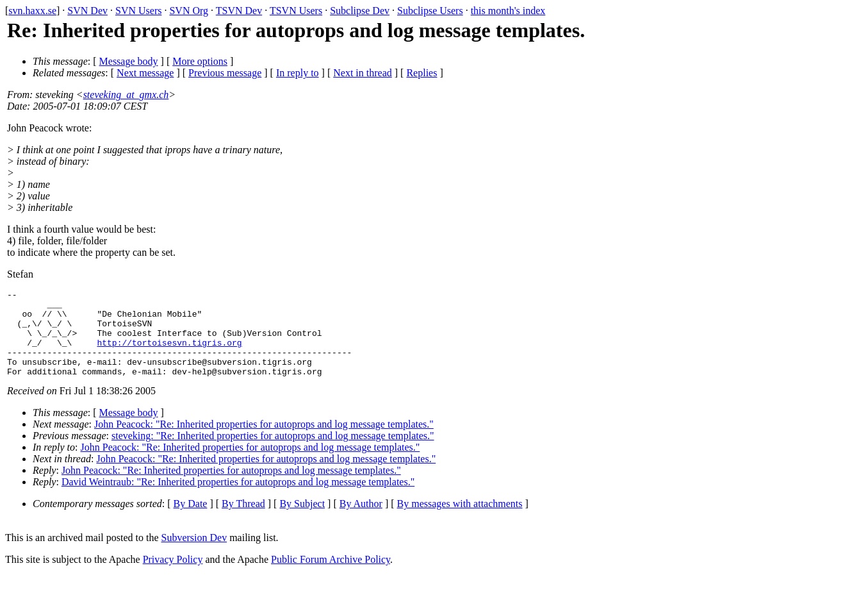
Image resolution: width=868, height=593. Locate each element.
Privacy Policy (173, 577)
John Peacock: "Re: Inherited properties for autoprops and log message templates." (264, 441)
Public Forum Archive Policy (331, 577)
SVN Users (138, 11)
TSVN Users (296, 11)
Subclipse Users (430, 11)
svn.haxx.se (32, 11)
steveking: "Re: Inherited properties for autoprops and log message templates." (273, 453)
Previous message (225, 73)
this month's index (508, 11)
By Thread (243, 521)
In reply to (298, 73)
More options (200, 61)
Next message (145, 73)
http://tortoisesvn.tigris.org (169, 354)
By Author (361, 521)
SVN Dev (87, 11)
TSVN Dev (239, 11)
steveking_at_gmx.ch (126, 95)
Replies (422, 73)
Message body (129, 61)
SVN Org (189, 11)
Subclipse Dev (360, 11)
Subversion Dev (194, 555)
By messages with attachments (460, 521)
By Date (191, 521)
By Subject (302, 521)
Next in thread (363, 73)
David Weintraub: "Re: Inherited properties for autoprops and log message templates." (238, 499)
